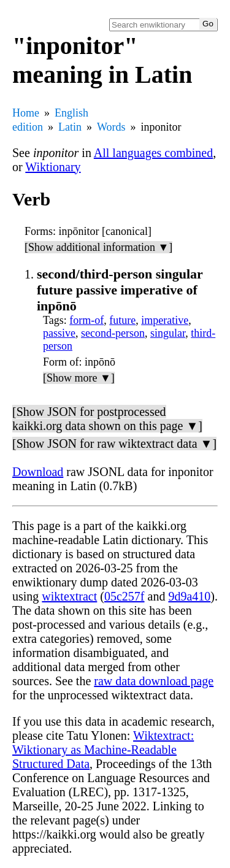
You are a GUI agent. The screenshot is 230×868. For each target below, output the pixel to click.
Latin (70, 127)
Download (38, 472)
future (122, 320)
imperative (165, 320)
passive (59, 333)
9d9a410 (189, 596)
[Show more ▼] (79, 378)
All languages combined (153, 153)
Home (26, 113)
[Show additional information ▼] (98, 247)
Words (111, 127)
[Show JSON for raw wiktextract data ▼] (114, 444)
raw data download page (154, 681)
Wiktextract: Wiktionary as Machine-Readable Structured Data (103, 750)
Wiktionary (53, 167)
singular (168, 333)
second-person (113, 333)
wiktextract (69, 596)
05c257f (125, 596)
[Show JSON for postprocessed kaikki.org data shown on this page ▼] (107, 419)
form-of (86, 320)
